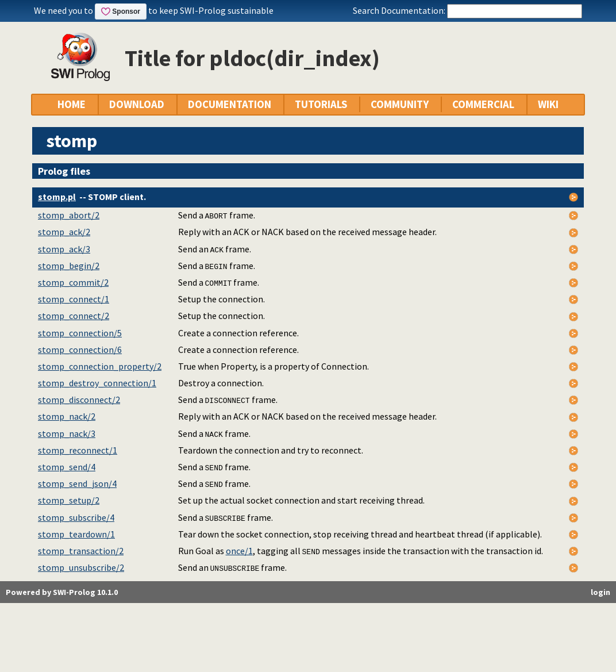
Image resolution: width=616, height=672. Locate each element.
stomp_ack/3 (64, 249)
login (600, 592)
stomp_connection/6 (80, 350)
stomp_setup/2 (69, 500)
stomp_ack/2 (64, 232)
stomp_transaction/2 (81, 551)
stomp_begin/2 (69, 266)
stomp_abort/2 (69, 215)
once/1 (239, 551)
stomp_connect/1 (74, 299)
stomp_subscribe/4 (76, 517)
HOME (72, 104)
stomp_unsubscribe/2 (81, 567)
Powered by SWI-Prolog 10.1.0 (62, 592)
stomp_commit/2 (73, 282)
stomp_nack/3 (67, 433)
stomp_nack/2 (67, 416)
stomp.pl (57, 197)
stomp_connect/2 (74, 316)
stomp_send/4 (67, 467)
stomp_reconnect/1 (78, 450)
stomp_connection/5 (80, 333)
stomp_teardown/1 (76, 534)
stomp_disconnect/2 (79, 400)
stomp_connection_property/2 (100, 366)
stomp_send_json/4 (77, 483)
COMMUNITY (400, 104)
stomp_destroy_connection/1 (97, 383)
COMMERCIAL (483, 104)
